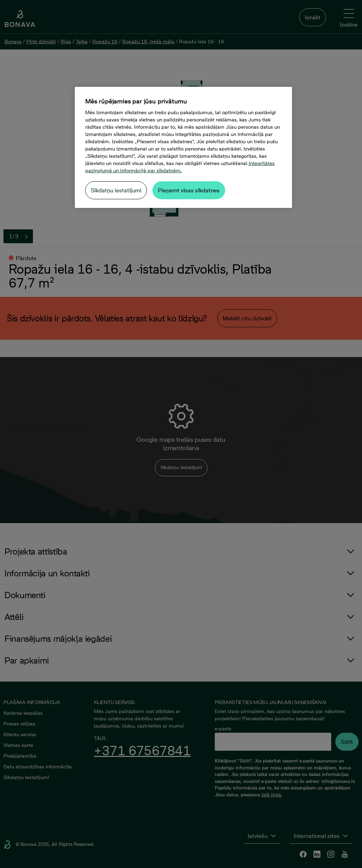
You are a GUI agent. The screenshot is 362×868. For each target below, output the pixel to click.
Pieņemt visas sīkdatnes (189, 190)
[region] (183, 147)
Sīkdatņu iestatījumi (116, 190)
